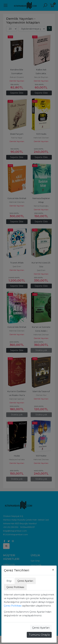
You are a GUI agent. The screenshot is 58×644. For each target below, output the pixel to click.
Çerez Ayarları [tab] (25, 581)
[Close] (53, 570)
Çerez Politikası (13, 606)
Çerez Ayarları (41, 628)
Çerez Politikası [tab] (15, 587)
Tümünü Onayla (39, 635)
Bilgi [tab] (9, 581)
